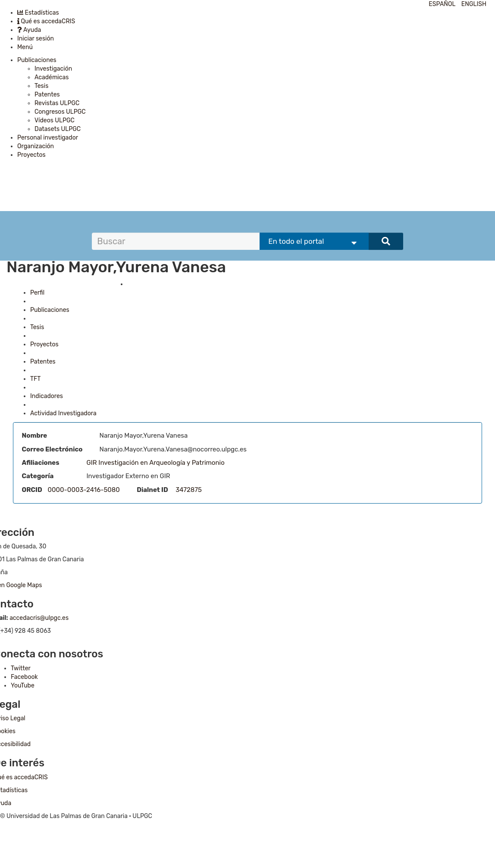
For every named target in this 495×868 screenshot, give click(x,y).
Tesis (41, 86)
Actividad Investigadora (63, 413)
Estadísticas (38, 13)
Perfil (37, 293)
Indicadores (47, 396)
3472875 (189, 490)
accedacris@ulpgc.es (39, 618)
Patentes (47, 95)
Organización (36, 146)
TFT (35, 379)
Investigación (53, 69)
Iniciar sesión (36, 39)
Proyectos (31, 155)
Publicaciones (37, 60)
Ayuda (29, 30)
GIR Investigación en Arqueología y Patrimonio (156, 463)
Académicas (52, 77)
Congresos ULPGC (60, 112)
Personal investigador (48, 138)
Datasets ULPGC (58, 129)
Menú (25, 47)
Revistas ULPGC (57, 103)
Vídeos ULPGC (55, 120)
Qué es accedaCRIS (46, 21)
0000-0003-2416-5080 (84, 490)
